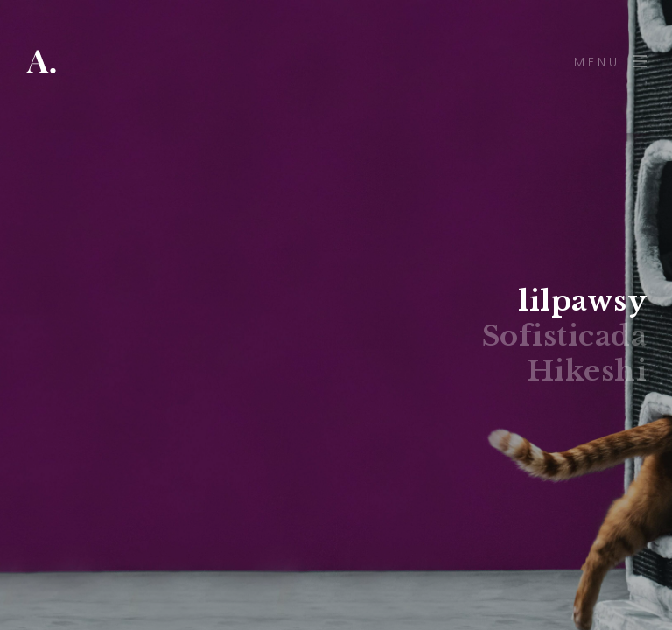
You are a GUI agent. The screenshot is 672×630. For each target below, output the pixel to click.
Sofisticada (565, 336)
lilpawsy (582, 301)
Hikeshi (588, 371)
